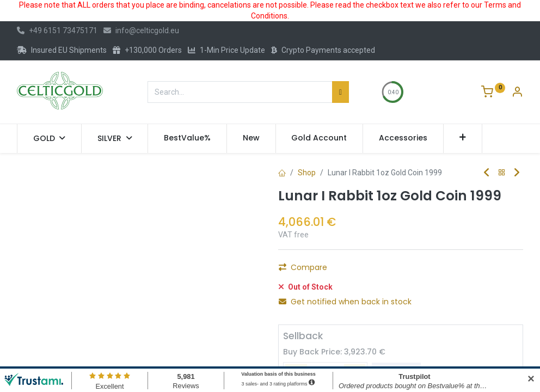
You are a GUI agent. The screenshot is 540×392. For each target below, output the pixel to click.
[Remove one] (291, 271)
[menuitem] (187, 138)
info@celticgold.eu (141, 30)
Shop (307, 173)
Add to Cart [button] (412, 271)
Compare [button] (303, 296)
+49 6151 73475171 (57, 30)
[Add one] (350, 271)
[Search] (340, 92)
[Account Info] (517, 93)
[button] (463, 138)
